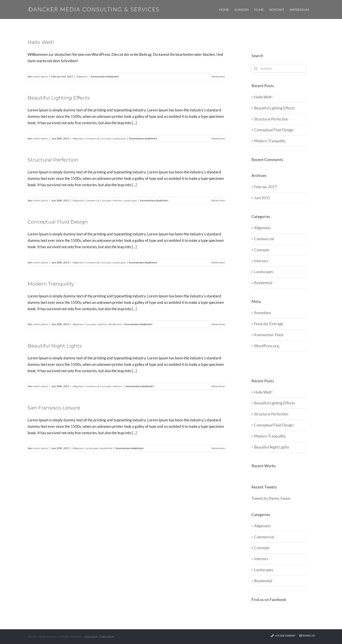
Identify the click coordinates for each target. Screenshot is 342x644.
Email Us (307, 636)
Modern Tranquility (51, 284)
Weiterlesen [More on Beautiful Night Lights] (218, 386)
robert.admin (40, 76)
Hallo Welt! (41, 42)
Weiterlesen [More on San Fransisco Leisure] (218, 448)
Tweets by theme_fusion (271, 498)
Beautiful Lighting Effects (59, 98)
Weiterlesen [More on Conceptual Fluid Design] (218, 262)
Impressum (91, 637)
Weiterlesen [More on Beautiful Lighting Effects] (218, 138)
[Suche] (256, 68)
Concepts (106, 138)
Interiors (117, 200)
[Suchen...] (279, 68)
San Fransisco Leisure (54, 408)
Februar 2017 (265, 187)
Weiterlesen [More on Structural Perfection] (218, 200)
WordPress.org (266, 346)
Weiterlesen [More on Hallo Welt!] (218, 76)
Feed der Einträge (269, 324)
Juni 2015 (262, 198)
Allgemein (82, 76)
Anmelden (263, 313)
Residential (115, 324)
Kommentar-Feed (269, 335)
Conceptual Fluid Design (58, 222)
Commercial (92, 138)
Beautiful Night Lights (55, 346)
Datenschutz (107, 637)
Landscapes (119, 138)
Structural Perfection (53, 160)
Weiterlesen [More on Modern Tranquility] (218, 324)
